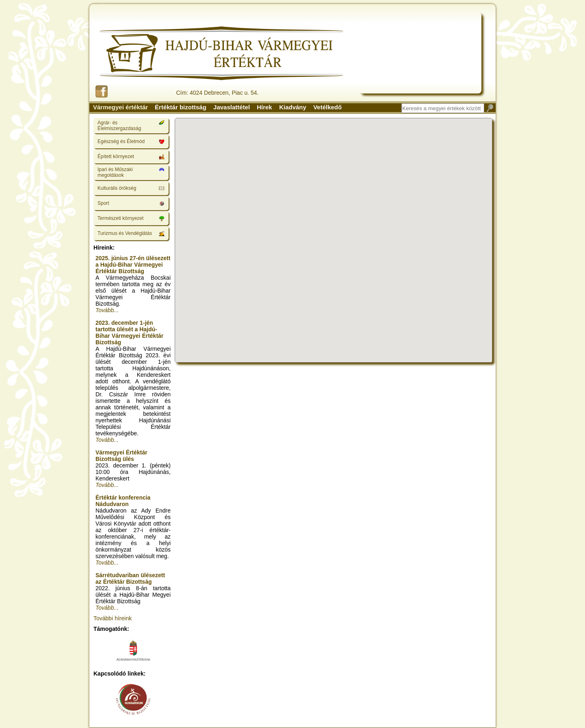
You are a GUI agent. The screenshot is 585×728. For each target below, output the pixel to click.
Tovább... (107, 310)
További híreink (113, 618)
